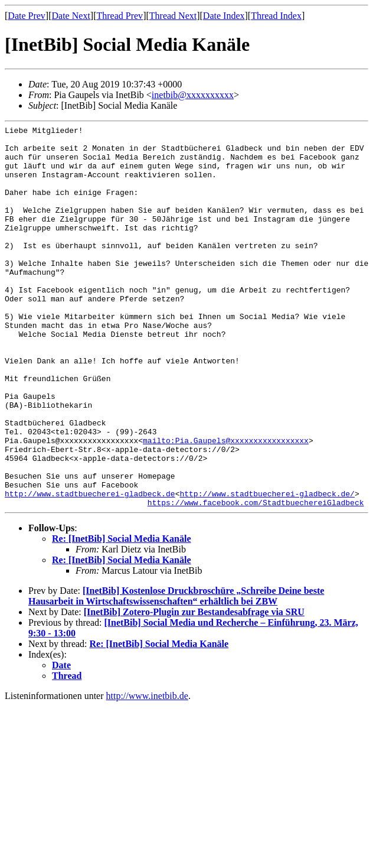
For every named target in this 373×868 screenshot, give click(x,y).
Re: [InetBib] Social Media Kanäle (122, 615)
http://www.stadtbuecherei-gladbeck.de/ (267, 568)
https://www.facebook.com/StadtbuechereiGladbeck (256, 578)
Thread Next (173, 16)
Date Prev (27, 16)
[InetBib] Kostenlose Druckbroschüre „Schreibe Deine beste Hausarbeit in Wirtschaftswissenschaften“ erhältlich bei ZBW (176, 672)
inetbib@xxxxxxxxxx (193, 95)
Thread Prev (120, 16)
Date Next (71, 16)
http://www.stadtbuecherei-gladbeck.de (90, 568)
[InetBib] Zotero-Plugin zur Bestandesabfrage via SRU (194, 688)
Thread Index (276, 16)
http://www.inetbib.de (147, 772)
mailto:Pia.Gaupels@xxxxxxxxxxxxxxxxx (226, 504)
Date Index (224, 16)
